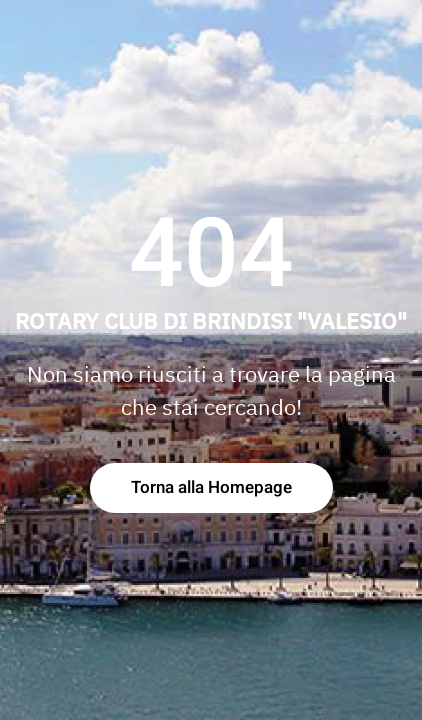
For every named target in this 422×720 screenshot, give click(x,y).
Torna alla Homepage (211, 487)
